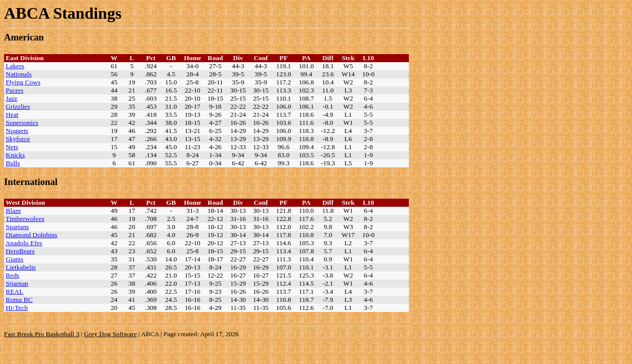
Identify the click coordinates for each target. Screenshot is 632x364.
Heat (12, 115)
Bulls (13, 163)
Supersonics (22, 123)
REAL (14, 291)
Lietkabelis (20, 267)
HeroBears (20, 251)
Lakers (15, 66)
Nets (12, 147)
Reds (12, 275)
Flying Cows (23, 82)
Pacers (14, 90)
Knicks (15, 155)
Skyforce (18, 139)
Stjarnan (17, 283)
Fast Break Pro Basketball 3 (42, 334)
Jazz (11, 98)
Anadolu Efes (24, 243)
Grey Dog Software (110, 334)
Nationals (18, 74)
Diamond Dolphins (31, 235)
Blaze (13, 211)
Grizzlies (18, 106)
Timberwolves (25, 219)
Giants (14, 259)
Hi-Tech (16, 308)
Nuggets (17, 131)
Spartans (17, 227)
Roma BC (19, 300)
